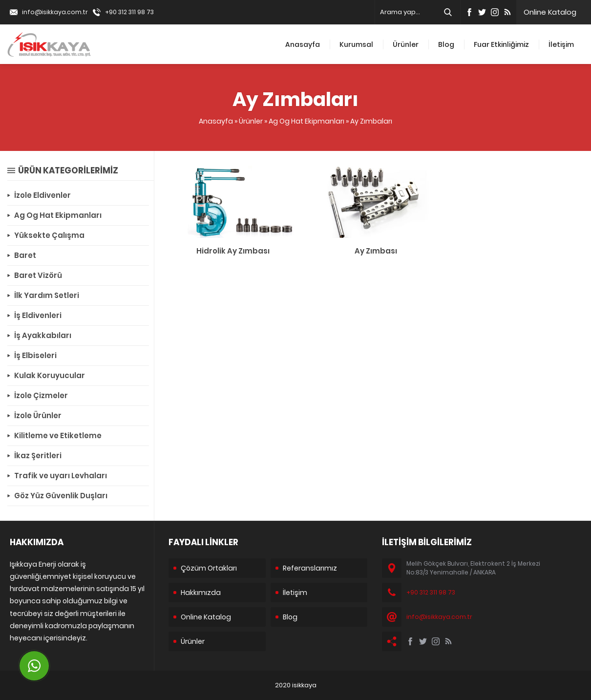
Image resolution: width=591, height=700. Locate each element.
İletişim (561, 44)
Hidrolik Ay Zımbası (233, 251)
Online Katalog (550, 12)
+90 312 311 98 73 (129, 12)
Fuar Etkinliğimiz (501, 44)
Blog (446, 44)
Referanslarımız (310, 568)
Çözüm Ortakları (209, 568)
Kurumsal (356, 44)
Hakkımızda (201, 593)
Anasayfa (303, 44)
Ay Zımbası (376, 251)
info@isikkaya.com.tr (55, 12)
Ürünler (406, 44)
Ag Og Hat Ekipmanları (306, 121)
